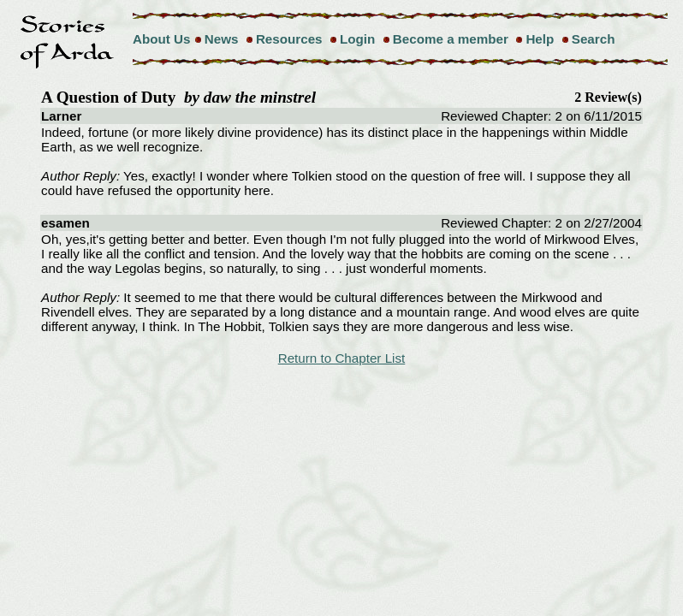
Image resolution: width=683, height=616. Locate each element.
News (222, 39)
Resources (289, 39)
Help (540, 39)
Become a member (451, 39)
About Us (162, 39)
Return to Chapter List (342, 358)
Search (594, 39)
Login (357, 39)
